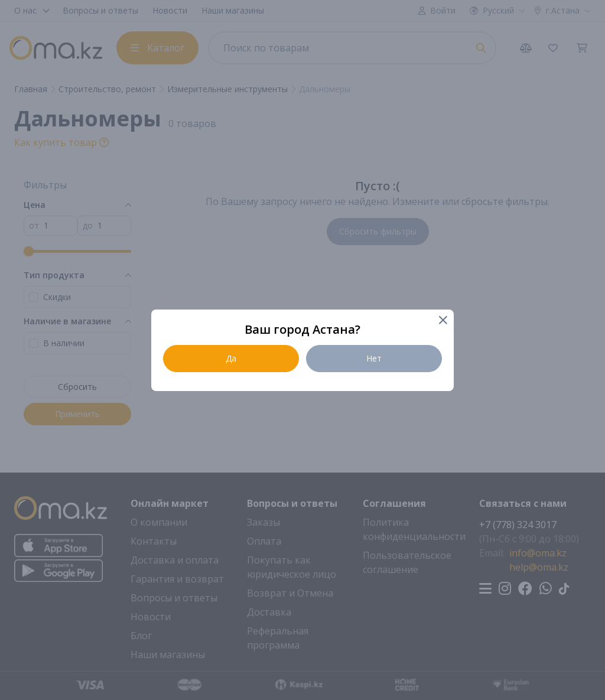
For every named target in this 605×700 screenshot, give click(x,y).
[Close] (442, 321)
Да (231, 358)
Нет (374, 358)
